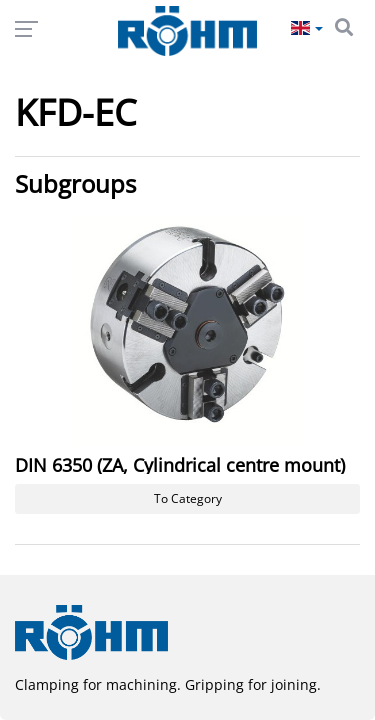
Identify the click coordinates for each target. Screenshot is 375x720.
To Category (188, 498)
